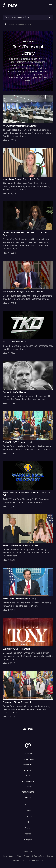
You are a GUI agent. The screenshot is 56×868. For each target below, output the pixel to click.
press (28, 798)
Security (12, 856)
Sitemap (50, 856)
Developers (28, 781)
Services (28, 754)
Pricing (28, 770)
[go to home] (28, 746)
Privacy (27, 856)
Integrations (28, 759)
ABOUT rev (28, 765)
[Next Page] (28, 729)
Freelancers (28, 792)
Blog (28, 776)
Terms (20, 856)
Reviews (16, 860)
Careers (28, 787)
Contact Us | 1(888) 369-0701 (32, 860)
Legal (5, 856)
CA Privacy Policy (38, 856)
